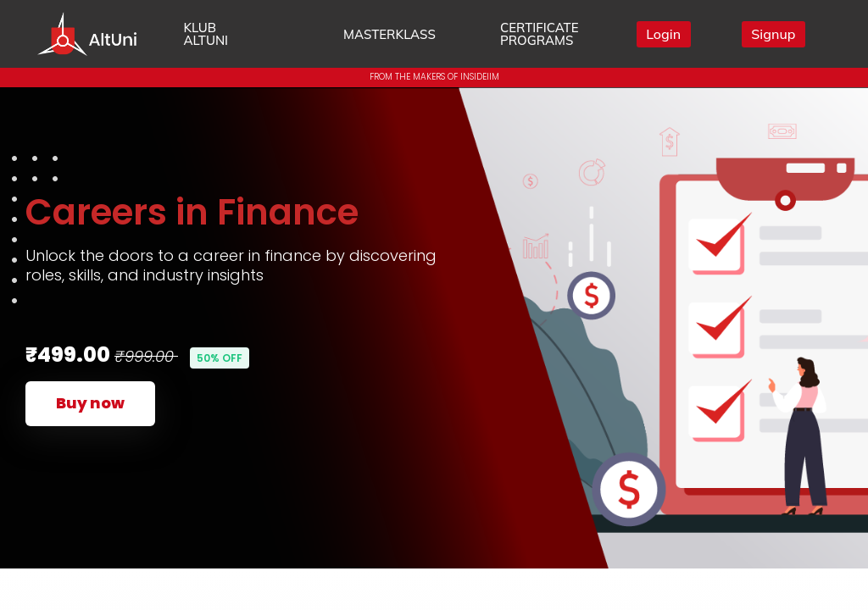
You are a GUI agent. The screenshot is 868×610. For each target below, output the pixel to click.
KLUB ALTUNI (206, 34)
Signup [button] (773, 34)
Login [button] (663, 34)
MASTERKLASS (389, 34)
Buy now (90, 403)
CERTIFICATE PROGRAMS (540, 34)
